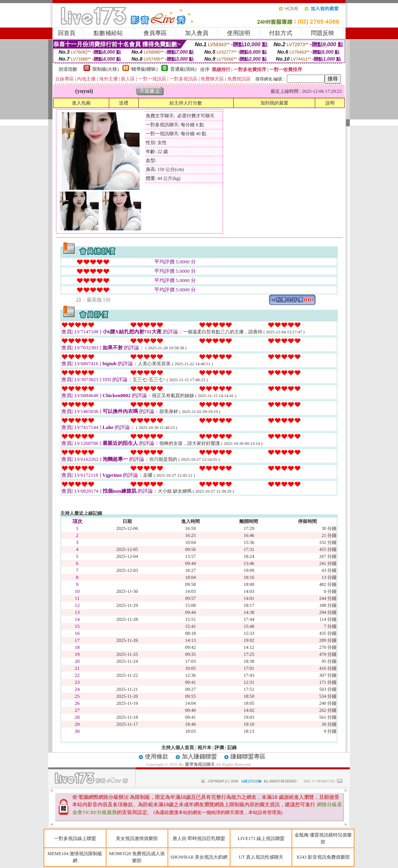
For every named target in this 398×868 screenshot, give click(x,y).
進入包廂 (81, 103)
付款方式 (281, 33)
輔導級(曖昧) (145, 69)
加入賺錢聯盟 (199, 756)
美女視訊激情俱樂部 (137, 838)
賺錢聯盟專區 (248, 756)
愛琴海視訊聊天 (200, 764)
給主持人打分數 (186, 103)
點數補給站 (108, 33)
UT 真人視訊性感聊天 (261, 857)
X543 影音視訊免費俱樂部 (323, 857)
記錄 (232, 748)
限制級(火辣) (106, 69)
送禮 (124, 103)
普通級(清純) (183, 69)
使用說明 (239, 33)
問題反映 (323, 33)
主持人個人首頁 (178, 748)
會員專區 (155, 33)
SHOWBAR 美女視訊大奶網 (199, 857)
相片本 (204, 748)
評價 (219, 748)
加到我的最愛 (274, 103)
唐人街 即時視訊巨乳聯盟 (199, 838)
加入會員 (197, 33)
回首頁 (67, 33)
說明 (330, 103)
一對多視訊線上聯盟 (75, 838)
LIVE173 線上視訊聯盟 (261, 838)
